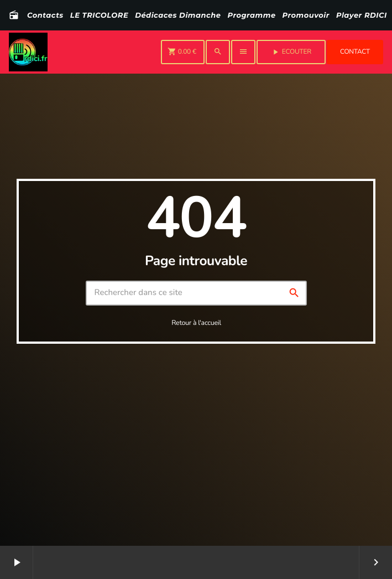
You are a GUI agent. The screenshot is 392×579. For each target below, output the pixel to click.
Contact (355, 52)
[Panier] (183, 52)
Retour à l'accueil (196, 323)
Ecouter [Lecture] (291, 52)
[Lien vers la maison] (28, 52)
